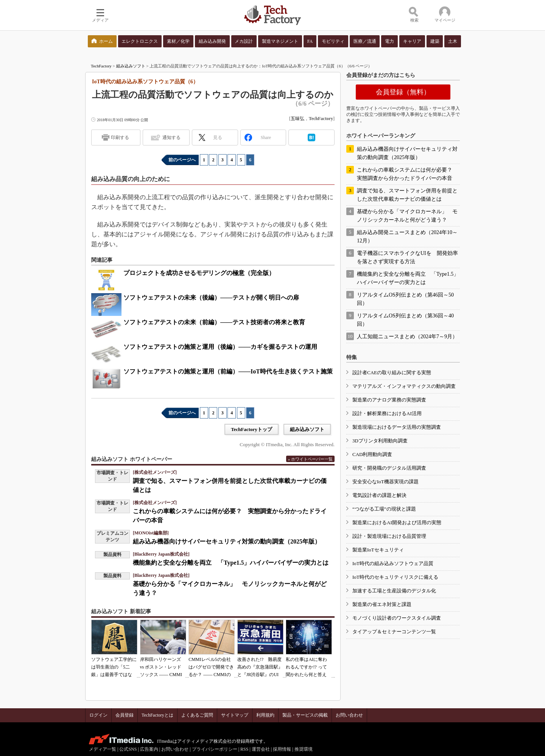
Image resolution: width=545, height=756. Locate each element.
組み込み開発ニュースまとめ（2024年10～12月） (407, 237)
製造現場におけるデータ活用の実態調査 (397, 427)
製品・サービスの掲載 (305, 715)
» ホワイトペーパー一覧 (310, 459)
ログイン (98, 715)
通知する (171, 137)
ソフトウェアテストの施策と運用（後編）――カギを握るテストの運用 (220, 347)
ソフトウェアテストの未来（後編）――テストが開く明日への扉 (211, 298)
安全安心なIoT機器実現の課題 (385, 482)
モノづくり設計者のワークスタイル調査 (397, 618)
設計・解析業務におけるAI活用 (387, 413)
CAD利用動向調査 (372, 454)
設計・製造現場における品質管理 (389, 536)
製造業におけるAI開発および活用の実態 (397, 522)
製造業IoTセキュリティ (378, 550)
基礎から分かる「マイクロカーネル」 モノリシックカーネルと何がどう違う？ (407, 216)
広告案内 (149, 749)
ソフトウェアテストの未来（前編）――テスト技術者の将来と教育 (214, 322)
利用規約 (265, 715)
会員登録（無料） (403, 92)
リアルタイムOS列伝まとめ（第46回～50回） (405, 299)
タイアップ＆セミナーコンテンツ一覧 (394, 632)
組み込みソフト (131, 66)
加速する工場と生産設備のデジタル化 (394, 591)
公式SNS (128, 749)
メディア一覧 (103, 749)
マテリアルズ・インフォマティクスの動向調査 (404, 386)
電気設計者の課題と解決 (379, 495)
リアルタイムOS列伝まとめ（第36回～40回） (405, 320)
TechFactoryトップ (251, 429)
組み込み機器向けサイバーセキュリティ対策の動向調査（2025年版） (227, 541)
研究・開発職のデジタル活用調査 (389, 468)
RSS (244, 749)
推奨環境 (304, 749)
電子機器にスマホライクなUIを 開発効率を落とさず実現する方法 (407, 257)
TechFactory (101, 66)
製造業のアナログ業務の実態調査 (389, 400)
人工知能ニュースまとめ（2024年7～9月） (407, 337)
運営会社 (261, 749)
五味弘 (297, 119)
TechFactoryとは (157, 715)
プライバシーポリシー (215, 749)
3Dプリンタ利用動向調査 (380, 441)
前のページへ (182, 160)
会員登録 (125, 715)
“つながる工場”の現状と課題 (384, 509)
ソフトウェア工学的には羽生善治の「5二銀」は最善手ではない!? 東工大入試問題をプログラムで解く (114, 675)
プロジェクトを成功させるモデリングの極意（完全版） (199, 273)
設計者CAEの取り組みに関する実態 (392, 373)
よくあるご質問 (197, 715)
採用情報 (282, 749)
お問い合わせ (349, 715)
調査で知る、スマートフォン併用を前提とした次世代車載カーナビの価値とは (407, 195)
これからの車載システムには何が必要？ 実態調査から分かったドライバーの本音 (407, 174)
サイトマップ (235, 715)
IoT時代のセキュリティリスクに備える (395, 577)
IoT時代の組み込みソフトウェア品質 (393, 563)
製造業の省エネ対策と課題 (382, 604)
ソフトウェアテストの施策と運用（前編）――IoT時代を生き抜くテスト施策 (228, 371)
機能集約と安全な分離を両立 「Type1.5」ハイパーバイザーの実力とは (231, 563)
